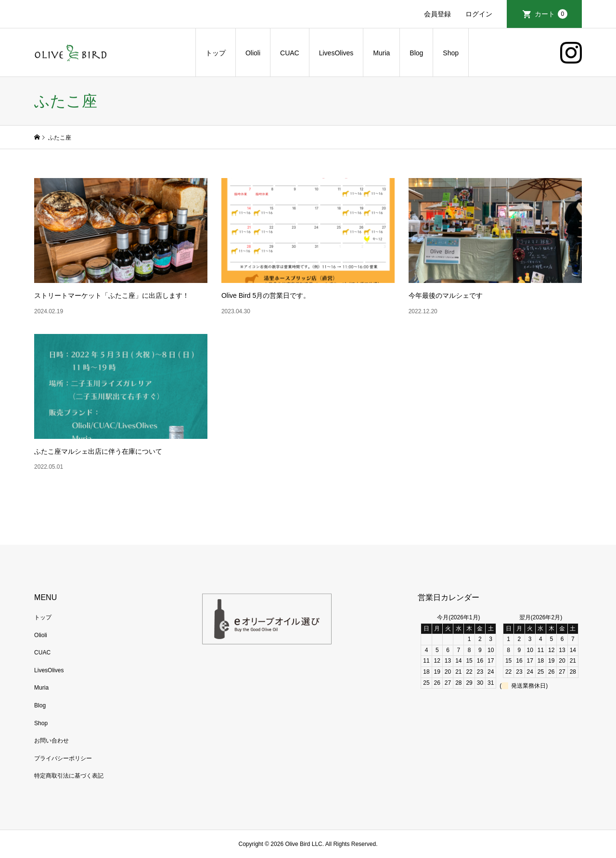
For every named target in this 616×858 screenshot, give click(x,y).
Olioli (253, 53)
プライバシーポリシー (63, 758)
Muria (381, 53)
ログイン (479, 14)
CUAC (290, 53)
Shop (451, 53)
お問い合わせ (51, 741)
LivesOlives (336, 53)
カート (551, 14)
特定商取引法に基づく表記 (69, 776)
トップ (216, 53)
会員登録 (437, 14)
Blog (416, 53)
